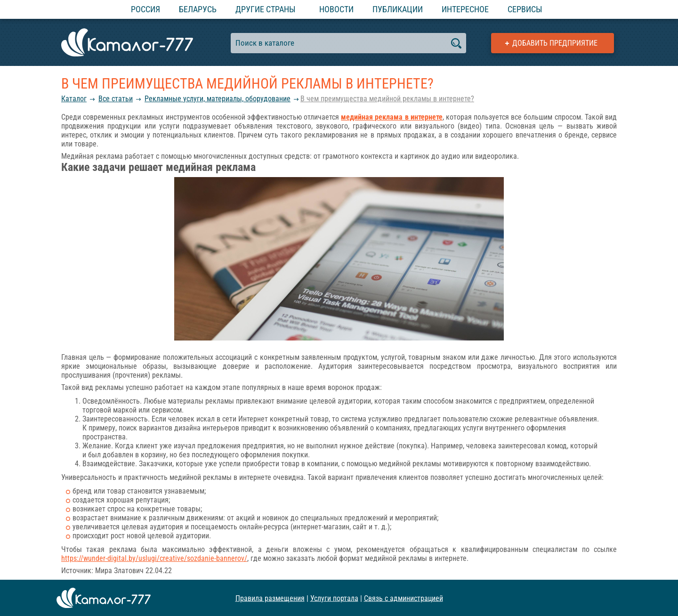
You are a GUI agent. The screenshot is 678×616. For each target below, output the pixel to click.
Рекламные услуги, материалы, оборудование (218, 99)
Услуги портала (334, 598)
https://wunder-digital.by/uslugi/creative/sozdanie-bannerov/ (154, 558)
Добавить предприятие (555, 43)
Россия (145, 9)
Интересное (465, 9)
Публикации (398, 9)
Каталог (74, 99)
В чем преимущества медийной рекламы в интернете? (387, 99)
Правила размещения (270, 598)
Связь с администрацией (404, 598)
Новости (336, 9)
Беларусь (198, 9)
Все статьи (116, 99)
